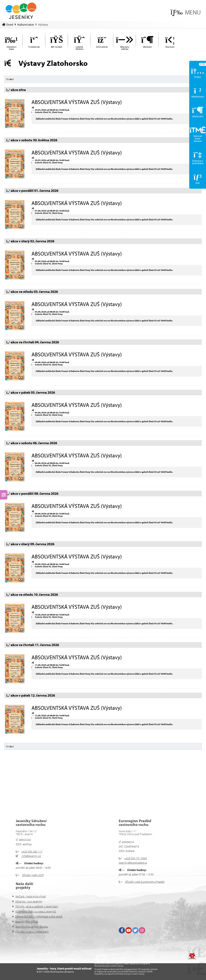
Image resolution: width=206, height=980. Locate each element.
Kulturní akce (26, 25)
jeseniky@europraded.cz (133, 863)
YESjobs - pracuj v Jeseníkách (32, 932)
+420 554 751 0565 (136, 858)
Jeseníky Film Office (27, 922)
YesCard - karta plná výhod (30, 896)
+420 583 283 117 (32, 851)
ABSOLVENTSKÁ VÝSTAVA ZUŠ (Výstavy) (77, 102)
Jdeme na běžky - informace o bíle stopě (39, 916)
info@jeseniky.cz (31, 856)
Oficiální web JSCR (33, 875)
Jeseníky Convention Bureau (32, 927)
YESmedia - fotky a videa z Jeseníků (36, 911)
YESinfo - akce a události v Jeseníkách (37, 906)
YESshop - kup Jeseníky (29, 901)
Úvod (21, 11)
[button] (186, 12)
